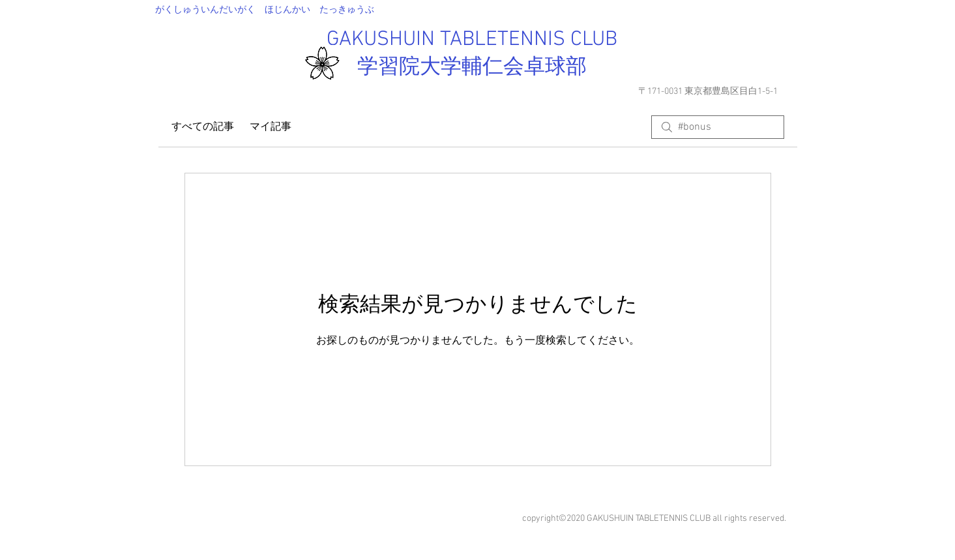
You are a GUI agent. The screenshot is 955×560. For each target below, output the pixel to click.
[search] (718, 127)
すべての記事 (203, 127)
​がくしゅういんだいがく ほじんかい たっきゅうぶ (265, 10)
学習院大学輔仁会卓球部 (472, 68)
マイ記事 (271, 127)
